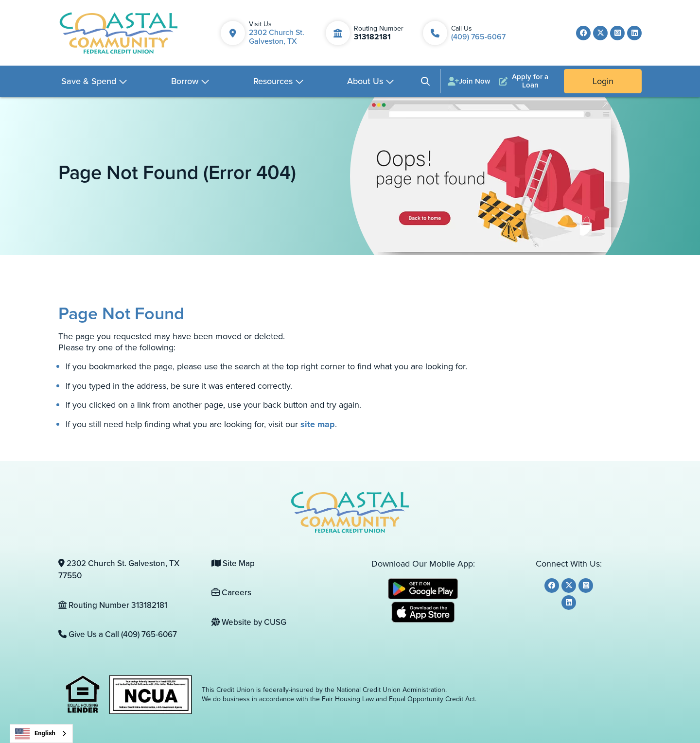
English (35, 734)
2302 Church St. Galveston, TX (277, 37)
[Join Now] (469, 81)
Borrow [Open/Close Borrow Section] (185, 81)
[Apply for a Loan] (526, 81)
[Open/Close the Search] (425, 81)
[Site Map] (281, 564)
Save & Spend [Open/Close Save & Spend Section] (89, 81)
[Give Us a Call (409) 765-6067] (128, 635)
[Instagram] (617, 33)
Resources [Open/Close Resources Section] (273, 81)
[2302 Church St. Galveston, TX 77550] (128, 570)
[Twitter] (600, 33)
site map (318, 424)
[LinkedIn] (634, 33)
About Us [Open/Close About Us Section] (365, 81)
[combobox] (41, 734)
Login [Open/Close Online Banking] (603, 81)
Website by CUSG (249, 622)
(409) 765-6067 (478, 37)
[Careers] (281, 593)
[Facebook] (583, 33)
